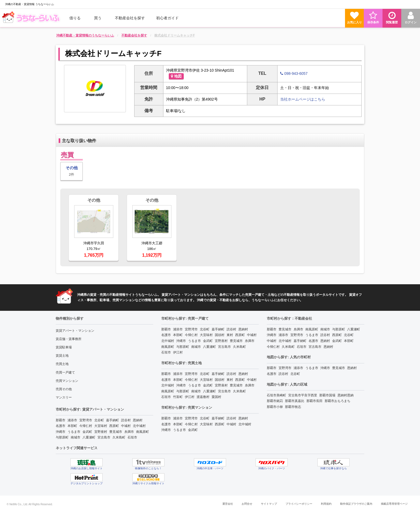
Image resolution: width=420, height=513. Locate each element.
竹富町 (178, 397)
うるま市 (74, 432)
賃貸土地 (62, 356)
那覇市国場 (327, 395)
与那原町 (62, 437)
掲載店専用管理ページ (394, 504)
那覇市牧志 (293, 407)
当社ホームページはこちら (303, 99)
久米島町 (119, 437)
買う (98, 18)
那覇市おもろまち (337, 401)
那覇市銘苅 (275, 401)
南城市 (76, 437)
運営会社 (228, 504)
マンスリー (64, 397)
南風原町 (142, 432)
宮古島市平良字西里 (303, 395)
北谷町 (99, 420)
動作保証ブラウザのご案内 (356, 504)
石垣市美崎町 (276, 395)
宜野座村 (101, 432)
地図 (176, 76)
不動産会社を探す (130, 18)
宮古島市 (104, 437)
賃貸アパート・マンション (75, 331)
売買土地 (62, 364)
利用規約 (326, 504)
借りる (75, 18)
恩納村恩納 (346, 395)
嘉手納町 (112, 420)
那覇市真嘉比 (295, 401)
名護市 (61, 426)
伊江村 (178, 352)
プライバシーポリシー (299, 504)
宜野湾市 (86, 420)
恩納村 (138, 420)
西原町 (114, 426)
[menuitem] (32, 18)
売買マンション (67, 381)
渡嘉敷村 (203, 397)
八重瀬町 (89, 437)
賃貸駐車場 (64, 347)
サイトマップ (269, 504)
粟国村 (216, 397)
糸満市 (129, 432)
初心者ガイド (167, 18)
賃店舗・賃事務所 (69, 339)
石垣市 (132, 437)
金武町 (87, 432)
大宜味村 (101, 426)
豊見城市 (116, 432)
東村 (230, 335)
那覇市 (61, 420)
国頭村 (220, 335)
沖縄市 (61, 432)
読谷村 (126, 420)
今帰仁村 (86, 426)
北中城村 (139, 426)
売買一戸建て (65, 372)
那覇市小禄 (275, 407)
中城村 (126, 426)
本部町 (72, 426)
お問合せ (247, 504)
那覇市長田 (314, 401)
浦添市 (72, 420)
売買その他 (64, 389)
